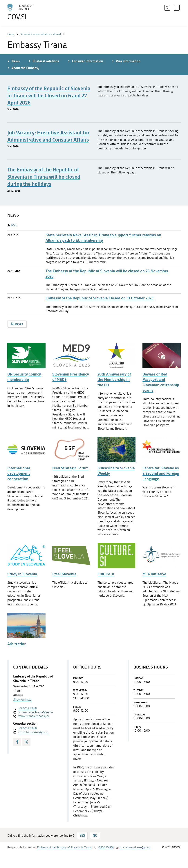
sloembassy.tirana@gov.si (36, 712)
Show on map (22, 699)
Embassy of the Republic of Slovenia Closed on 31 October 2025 (100, 298)
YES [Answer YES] (82, 835)
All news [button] (17, 324)
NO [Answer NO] (95, 835)
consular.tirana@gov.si (33, 732)
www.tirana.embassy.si (34, 716)
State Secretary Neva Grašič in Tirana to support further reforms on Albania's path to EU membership (103, 238)
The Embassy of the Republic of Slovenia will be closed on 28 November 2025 (107, 274)
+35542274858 (28, 708)
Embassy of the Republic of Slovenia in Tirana (64, 847)
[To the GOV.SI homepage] (30, 12)
